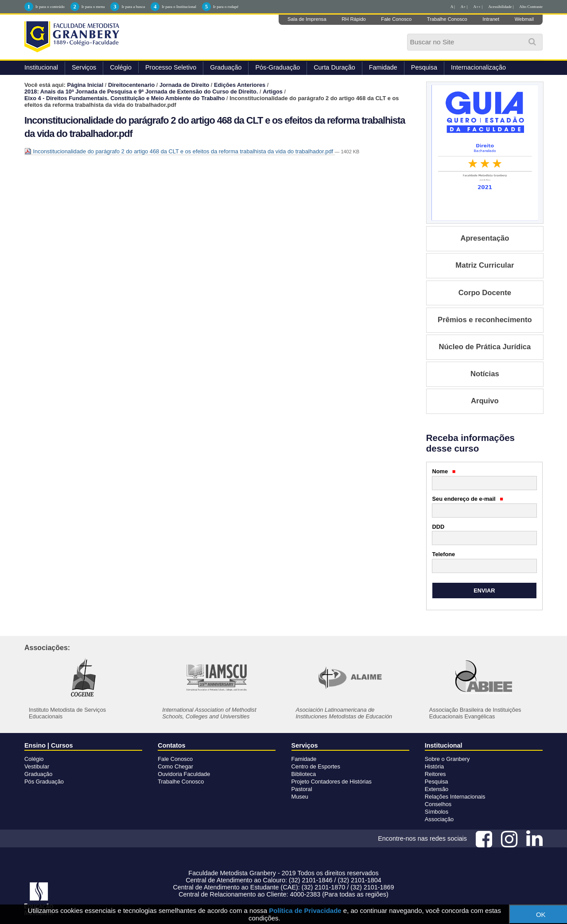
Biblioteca (304, 774)
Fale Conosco (396, 19)
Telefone (444, 554)
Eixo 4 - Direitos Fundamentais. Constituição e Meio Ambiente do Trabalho (124, 98)
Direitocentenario (131, 85)
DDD (439, 527)
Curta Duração (334, 67)
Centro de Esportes (316, 766)
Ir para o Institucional (179, 7)
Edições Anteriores (240, 85)
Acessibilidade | (501, 7)
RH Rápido (354, 19)
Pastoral (302, 789)
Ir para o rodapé (226, 7)
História (434, 766)
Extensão (437, 789)
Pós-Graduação (278, 67)
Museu (300, 797)
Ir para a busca (133, 7)
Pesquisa (424, 67)
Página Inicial (85, 85)
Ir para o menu (93, 7)
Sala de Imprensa (307, 19)
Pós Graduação (44, 782)
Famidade (383, 67)
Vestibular (37, 766)
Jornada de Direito (184, 85)
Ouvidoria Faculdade (184, 774)
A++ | (478, 7)
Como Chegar (175, 766)
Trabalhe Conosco (447, 19)
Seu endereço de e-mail (468, 499)
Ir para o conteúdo (50, 7)
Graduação (226, 67)
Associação (439, 819)
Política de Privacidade (305, 910)
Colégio (121, 67)
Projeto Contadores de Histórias (332, 782)
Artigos (273, 92)
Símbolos (437, 812)
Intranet (491, 19)
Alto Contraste (531, 7)
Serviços (84, 67)
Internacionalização (478, 67)
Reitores (435, 774)
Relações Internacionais (455, 797)
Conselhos (438, 804)
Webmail (524, 19)
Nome (444, 471)
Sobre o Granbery (447, 759)
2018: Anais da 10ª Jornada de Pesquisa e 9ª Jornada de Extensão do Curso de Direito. (141, 92)
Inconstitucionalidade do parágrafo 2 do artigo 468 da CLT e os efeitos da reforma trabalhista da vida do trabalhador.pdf (180, 151)
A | (453, 7)
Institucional (41, 67)
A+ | (464, 7)
